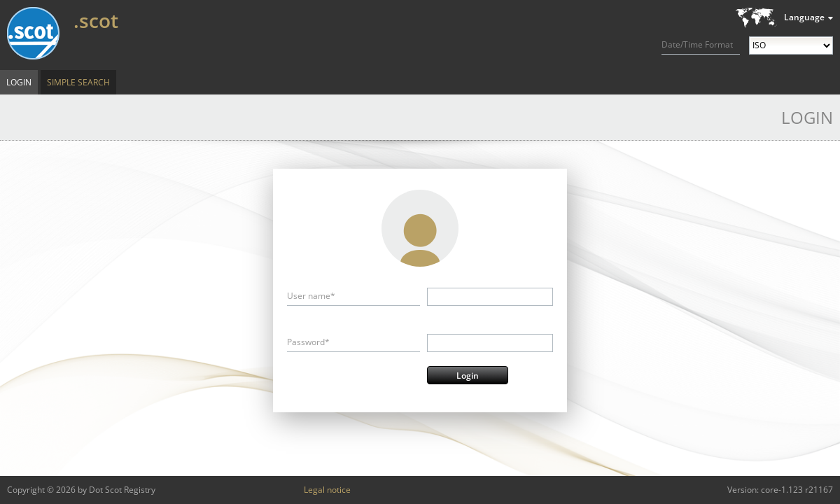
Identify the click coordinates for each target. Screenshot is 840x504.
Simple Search (78, 82)
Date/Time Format (697, 44)
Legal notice (327, 490)
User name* (311, 296)
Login (19, 82)
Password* (308, 342)
